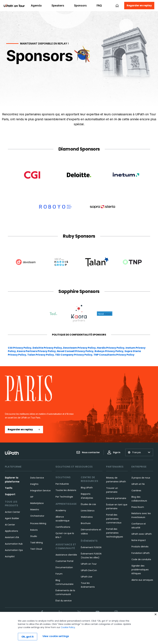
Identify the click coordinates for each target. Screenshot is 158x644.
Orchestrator (37, 516)
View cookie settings (56, 636)
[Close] (156, 614)
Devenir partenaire (116, 498)
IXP (32, 497)
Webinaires (87, 517)
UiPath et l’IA (138, 484)
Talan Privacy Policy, (41, 355)
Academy (61, 510)
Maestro (35, 510)
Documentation (64, 567)
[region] (79, 628)
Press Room (138, 507)
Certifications (63, 527)
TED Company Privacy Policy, (74, 355)
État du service (64, 601)
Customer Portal (64, 561)
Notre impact (139, 540)
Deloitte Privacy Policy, (48, 348)
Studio (34, 536)
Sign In (114, 452)
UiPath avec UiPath (142, 534)
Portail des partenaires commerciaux (114, 519)
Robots (34, 530)
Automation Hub (14, 544)
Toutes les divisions (66, 490)
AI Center (10, 525)
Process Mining (38, 523)
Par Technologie (64, 497)
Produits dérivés (140, 547)
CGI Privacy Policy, (20, 348)
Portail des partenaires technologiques (115, 533)
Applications (11, 531)
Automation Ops (14, 550)
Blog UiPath (87, 488)
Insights (34, 484)
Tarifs (9, 488)
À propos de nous (141, 478)
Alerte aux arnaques (142, 580)
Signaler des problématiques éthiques (140, 570)
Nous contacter (88, 452)
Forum (59, 574)
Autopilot (10, 556)
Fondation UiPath (141, 553)
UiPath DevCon (89, 570)
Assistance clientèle (66, 555)
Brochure (86, 523)
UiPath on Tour (89, 564)
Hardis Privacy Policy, (111, 348)
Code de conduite (141, 559)
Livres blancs (88, 511)
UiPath (87, 577)
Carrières (136, 491)
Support (10, 494)
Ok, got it (28, 637)
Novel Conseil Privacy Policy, (76, 351)
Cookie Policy (68, 627)
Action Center (12, 512)
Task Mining (36, 543)
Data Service (37, 478)
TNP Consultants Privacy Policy (114, 355)
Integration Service (40, 491)
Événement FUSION (91, 547)
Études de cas (88, 504)
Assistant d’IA (12, 537)
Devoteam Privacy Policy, (80, 348)
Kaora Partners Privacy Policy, (37, 351)
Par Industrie (62, 484)
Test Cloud (36, 549)
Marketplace (37, 503)
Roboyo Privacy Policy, (110, 351)
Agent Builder (12, 518)
